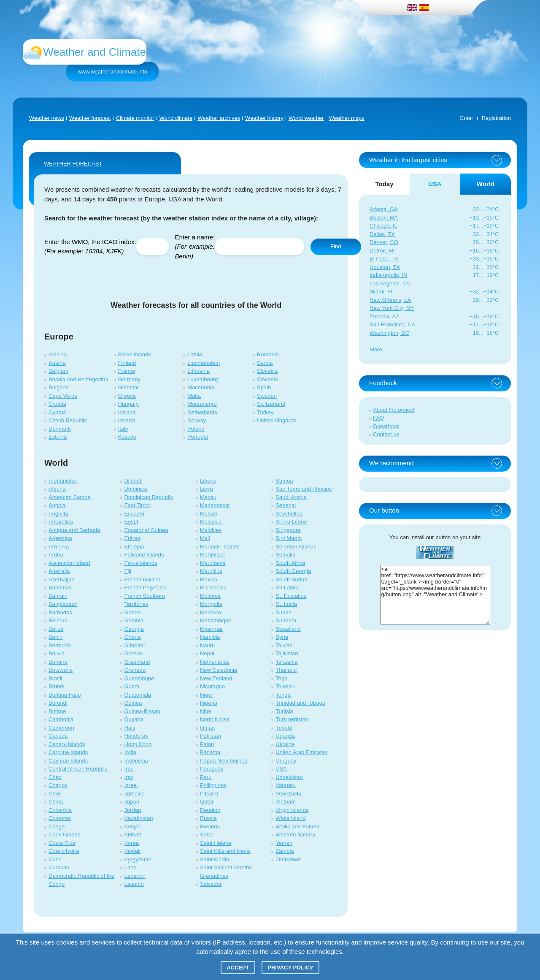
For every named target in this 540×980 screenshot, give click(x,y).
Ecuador (134, 514)
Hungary (128, 404)
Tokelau (285, 686)
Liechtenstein (204, 363)
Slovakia (267, 371)
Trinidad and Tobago (300, 703)
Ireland (127, 420)
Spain (264, 387)
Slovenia (267, 379)
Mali (205, 538)
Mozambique (216, 620)
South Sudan (291, 580)
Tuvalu (284, 728)
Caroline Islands (68, 752)
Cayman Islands (68, 761)
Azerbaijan (61, 580)
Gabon (132, 612)
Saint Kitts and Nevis (225, 851)
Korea (131, 843)
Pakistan (211, 736)
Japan (131, 802)
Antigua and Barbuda (74, 530)
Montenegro (202, 404)
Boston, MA (384, 218)
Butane (57, 711)
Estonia (58, 437)
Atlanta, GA (383, 209)
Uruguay (286, 761)
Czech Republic (68, 420)
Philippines (213, 785)
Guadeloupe (139, 678)
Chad (55, 777)
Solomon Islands (296, 547)
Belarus (58, 620)
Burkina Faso (65, 695)
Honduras (136, 736)
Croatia (57, 404)
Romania (268, 354)
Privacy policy (290, 968)
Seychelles (289, 514)
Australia (59, 571)
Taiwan (284, 645)
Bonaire (58, 662)
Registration (496, 118)
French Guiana (142, 580)
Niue (206, 711)
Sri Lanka (287, 588)
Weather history (264, 118)
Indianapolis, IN (389, 275)
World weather (306, 118)
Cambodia (61, 719)
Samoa (284, 481)
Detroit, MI (382, 251)
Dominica (135, 489)
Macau (208, 497)
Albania (58, 354)
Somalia (285, 555)
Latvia (195, 354)
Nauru (207, 645)
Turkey (265, 412)
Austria (57, 363)
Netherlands (202, 412)
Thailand (286, 670)
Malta (194, 396)
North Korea (215, 719)
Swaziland (288, 629)
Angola (57, 505)
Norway (197, 420)
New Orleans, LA (390, 300)
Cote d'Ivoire (64, 851)
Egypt (131, 522)
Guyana (134, 719)
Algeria (57, 489)
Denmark (60, 429)
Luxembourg (202, 379)
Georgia (134, 629)
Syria (282, 637)
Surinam (286, 620)
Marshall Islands (220, 547)
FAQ (378, 418)
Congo (57, 827)
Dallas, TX (382, 234)
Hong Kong (138, 744)
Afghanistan (63, 481)
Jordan (132, 810)
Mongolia (211, 604)
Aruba (56, 555)
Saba (206, 835)
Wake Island (290, 818)
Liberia (208, 481)
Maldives (211, 530)
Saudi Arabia (291, 497)
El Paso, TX (384, 259)
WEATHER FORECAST (73, 164)
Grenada (135, 670)
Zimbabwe (288, 859)
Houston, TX (385, 267)
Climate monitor (135, 118)
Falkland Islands (144, 555)
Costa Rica (62, 843)
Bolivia (57, 653)
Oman (207, 728)
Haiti (130, 728)
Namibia (210, 637)
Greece (127, 396)
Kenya (132, 827)
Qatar (207, 802)
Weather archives (219, 118)
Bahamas (60, 588)
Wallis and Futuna (297, 827)
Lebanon (135, 876)
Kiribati (132, 835)
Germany (129, 379)
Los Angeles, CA (390, 284)
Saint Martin (215, 859)
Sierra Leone (291, 522)
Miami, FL (382, 292)
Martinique (213, 555)
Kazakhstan (138, 818)
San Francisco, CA (392, 324)
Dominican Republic (148, 497)
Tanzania (286, 662)
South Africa (290, 563)
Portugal (197, 437)
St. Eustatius (291, 596)
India (130, 752)
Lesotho (134, 884)
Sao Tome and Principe (304, 489)
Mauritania (213, 563)
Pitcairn (209, 794)
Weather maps (346, 118)
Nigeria (209, 703)
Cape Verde (63, 396)
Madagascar (215, 505)
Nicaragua (212, 686)
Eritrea (132, 538)
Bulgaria (59, 387)
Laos (130, 867)
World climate (176, 118)
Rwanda (210, 827)
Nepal (207, 653)
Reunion (210, 810)
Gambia (134, 620)
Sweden (267, 396)
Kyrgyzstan (138, 859)
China (56, 802)
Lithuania (198, 371)
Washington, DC (389, 333)
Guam (131, 686)
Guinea (133, 703)
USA (281, 769)
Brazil (55, 678)
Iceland (127, 412)
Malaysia (211, 522)
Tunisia (284, 711)
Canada (58, 736)
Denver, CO (384, 242)
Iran (129, 769)
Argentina (60, 538)
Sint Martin (289, 538)
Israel (131, 785)
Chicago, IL (383, 226)
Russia (208, 818)
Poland (196, 429)
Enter (467, 118)
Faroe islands (135, 354)
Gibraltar (129, 387)
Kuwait (132, 851)
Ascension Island (69, 563)
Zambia (285, 851)
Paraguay (212, 769)
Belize (56, 629)
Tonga (283, 695)
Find (336, 246)
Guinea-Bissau (142, 711)
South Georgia (293, 571)
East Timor (137, 505)
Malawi (208, 514)
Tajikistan (287, 653)
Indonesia (136, 761)
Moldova (210, 596)
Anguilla (58, 514)
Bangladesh (63, 604)
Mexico (209, 580)
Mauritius (211, 571)
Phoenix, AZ (384, 316)
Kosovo (127, 437)
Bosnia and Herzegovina (78, 379)
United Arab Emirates (301, 752)
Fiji (128, 571)
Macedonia (201, 387)
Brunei (57, 686)
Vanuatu (285, 785)
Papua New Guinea (224, 761)
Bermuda (60, 645)
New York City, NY (392, 308)
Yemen (284, 843)
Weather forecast (90, 118)
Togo (281, 678)
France (127, 371)
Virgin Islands (292, 810)
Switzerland (271, 404)
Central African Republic (78, 769)
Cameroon (61, 728)
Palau (207, 744)
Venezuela (288, 794)
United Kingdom (277, 420)
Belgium (58, 371)
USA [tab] (435, 184)
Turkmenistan (292, 719)
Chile (55, 794)
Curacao (59, 867)
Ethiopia (134, 547)
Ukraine (285, 744)
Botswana (61, 670)
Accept (238, 968)
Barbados (60, 612)
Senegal (286, 505)
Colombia (60, 810)
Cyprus (57, 412)
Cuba (55, 859)
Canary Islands (67, 744)
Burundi (58, 703)
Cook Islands (64, 835)
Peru (206, 777)
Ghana (132, 637)
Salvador (211, 884)
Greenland (137, 662)
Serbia (265, 363)
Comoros (60, 818)
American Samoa (70, 497)
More (376, 349)
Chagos (58, 785)
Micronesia (213, 588)
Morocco (211, 612)
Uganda (285, 736)
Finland (127, 363)
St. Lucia (286, 604)
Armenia (59, 547)
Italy (123, 429)
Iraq (129, 777)
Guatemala (138, 695)
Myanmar (211, 629)
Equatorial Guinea (146, 530)
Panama (210, 752)
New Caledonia (219, 670)
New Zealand (216, 678)
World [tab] (486, 184)
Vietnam (285, 802)
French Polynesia (145, 588)
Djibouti (133, 481)
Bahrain (58, 596)
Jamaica (134, 794)
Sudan (283, 612)
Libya (207, 489)
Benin (55, 637)
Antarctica (61, 522)
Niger (207, 695)
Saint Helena (216, 843)
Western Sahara (295, 835)
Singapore (288, 530)
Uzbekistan (289, 777)
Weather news (47, 118)
